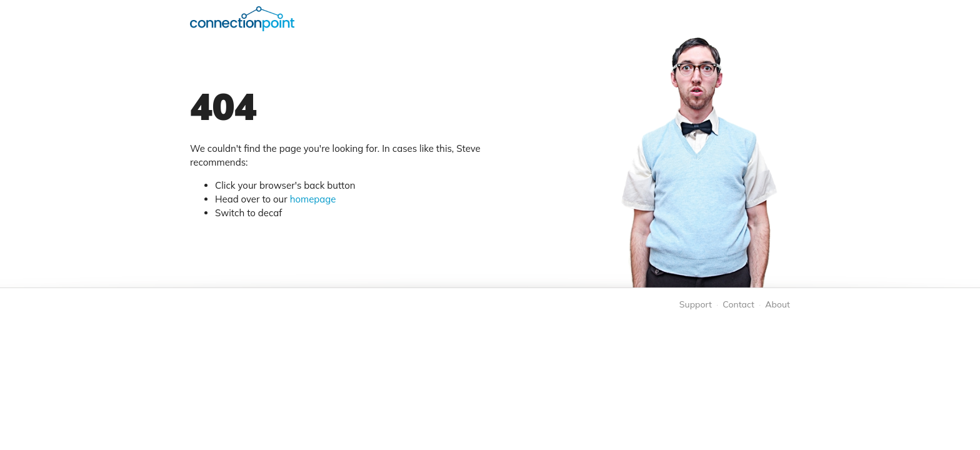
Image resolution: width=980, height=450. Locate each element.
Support (696, 304)
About (777, 304)
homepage (313, 199)
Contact (738, 304)
